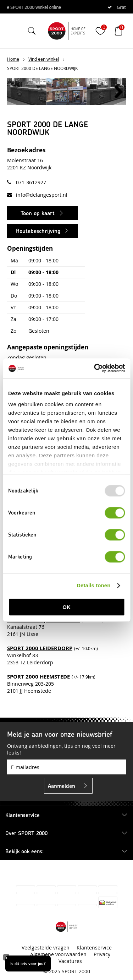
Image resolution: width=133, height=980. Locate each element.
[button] (119, 92)
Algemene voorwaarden (58, 954)
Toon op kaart (38, 213)
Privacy (102, 954)
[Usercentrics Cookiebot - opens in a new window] (95, 368)
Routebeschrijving (38, 231)
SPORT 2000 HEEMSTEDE (38, 677)
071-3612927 (31, 182)
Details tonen (93, 585)
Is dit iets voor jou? (28, 963)
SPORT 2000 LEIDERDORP (40, 648)
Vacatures (70, 961)
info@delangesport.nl (42, 195)
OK (66, 607)
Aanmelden (62, 786)
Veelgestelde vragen (46, 948)
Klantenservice (94, 948)
